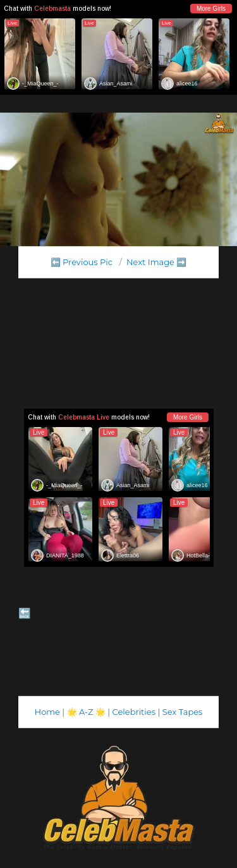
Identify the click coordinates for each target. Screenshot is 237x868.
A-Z (86, 712)
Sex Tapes (183, 712)
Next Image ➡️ (156, 262)
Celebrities (134, 712)
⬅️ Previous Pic (82, 262)
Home (47, 712)
